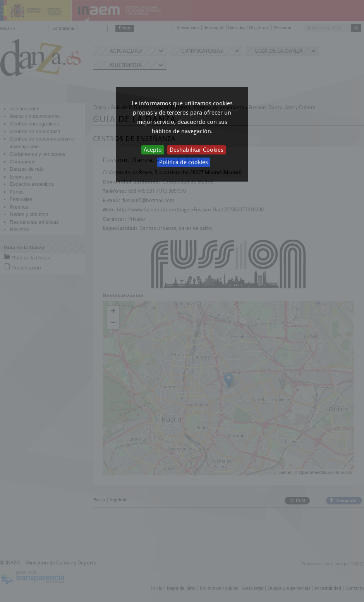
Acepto (153, 150)
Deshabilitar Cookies (197, 150)
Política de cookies (184, 162)
